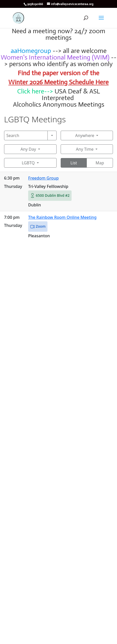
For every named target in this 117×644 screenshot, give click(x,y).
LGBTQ (28, 163)
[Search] (26, 135)
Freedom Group (43, 178)
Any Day (28, 149)
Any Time (85, 149)
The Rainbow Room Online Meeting (62, 217)
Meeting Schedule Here (76, 82)
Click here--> (35, 91)
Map (100, 163)
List (74, 163)
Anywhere (85, 135)
